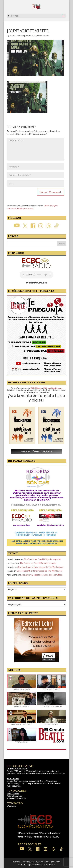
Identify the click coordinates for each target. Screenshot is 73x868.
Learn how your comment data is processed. (33, 207)
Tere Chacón (13, 794)
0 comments (43, 36)
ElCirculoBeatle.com (17, 769)
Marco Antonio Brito (16, 798)
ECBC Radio (13, 779)
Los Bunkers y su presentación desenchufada (41, 575)
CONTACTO (24, 865)
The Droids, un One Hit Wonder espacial (42, 559)
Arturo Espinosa (17, 36)
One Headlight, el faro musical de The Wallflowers (40, 567)
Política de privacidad (51, 862)
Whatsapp (12, 806)
